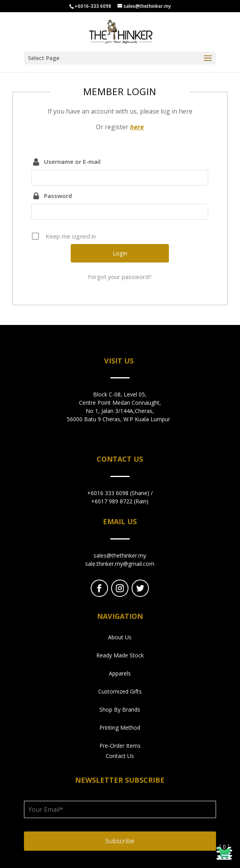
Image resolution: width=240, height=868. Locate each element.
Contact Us (120, 756)
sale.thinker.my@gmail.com (120, 564)
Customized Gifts (120, 691)
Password (58, 196)
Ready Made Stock (120, 655)
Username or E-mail (72, 161)
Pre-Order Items (120, 746)
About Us (120, 637)
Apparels (120, 673)
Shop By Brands (120, 709)
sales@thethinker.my (120, 555)
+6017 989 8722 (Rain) (120, 501)
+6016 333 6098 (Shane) (118, 493)
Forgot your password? (120, 277)
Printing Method (120, 728)
